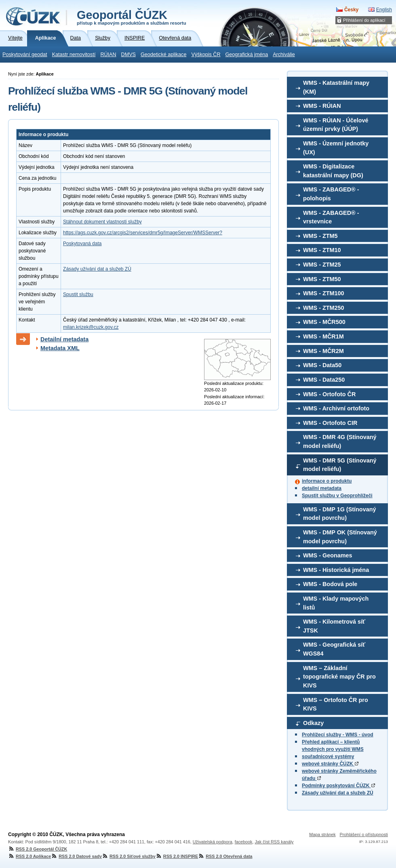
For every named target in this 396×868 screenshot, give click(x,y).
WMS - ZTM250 (324, 308)
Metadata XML (60, 348)
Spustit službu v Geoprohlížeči (337, 496)
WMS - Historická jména (336, 570)
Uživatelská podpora (213, 842)
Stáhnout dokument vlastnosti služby (102, 222)
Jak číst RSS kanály (274, 842)
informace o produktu (327, 481)
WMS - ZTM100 (324, 293)
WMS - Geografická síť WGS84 (334, 649)
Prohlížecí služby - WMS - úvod (338, 735)
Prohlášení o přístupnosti (364, 834)
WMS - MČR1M (323, 336)
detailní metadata (322, 488)
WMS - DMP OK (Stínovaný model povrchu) (340, 537)
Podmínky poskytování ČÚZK (338, 786)
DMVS (128, 55)
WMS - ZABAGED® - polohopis (331, 194)
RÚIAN (108, 55)
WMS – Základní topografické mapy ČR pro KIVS (339, 677)
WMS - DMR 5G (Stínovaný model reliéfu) (340, 465)
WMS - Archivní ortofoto (336, 408)
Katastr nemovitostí (74, 55)
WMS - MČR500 (324, 322)
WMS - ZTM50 (322, 279)
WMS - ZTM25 (322, 265)
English (384, 10)
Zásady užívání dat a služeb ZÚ (338, 793)
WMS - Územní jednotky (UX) (336, 148)
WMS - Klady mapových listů (336, 603)
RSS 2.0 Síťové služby (129, 856)
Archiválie (284, 55)
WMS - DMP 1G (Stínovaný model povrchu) (339, 514)
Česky (351, 10)
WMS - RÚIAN (322, 106)
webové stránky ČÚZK (330, 764)
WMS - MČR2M (323, 351)
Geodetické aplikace (163, 55)
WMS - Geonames (328, 555)
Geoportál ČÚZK (132, 17)
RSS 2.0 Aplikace (29, 856)
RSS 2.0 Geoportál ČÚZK (38, 849)
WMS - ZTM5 (320, 236)
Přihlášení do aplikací (364, 20)
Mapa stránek (322, 834)
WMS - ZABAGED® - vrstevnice (331, 217)
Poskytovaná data (82, 244)
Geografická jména (247, 55)
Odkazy (313, 723)
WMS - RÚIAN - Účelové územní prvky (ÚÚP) (336, 125)
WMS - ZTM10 (322, 250)
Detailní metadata (64, 339)
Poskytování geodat (25, 55)
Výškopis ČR (206, 55)
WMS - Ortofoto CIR (330, 423)
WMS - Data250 (324, 380)
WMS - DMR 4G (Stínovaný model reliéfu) (340, 441)
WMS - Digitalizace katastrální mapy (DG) (333, 171)
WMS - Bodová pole (330, 584)
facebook (244, 842)
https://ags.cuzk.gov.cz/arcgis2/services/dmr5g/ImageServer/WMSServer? (143, 233)
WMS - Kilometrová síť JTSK (334, 626)
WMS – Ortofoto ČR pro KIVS (336, 704)
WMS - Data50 (322, 365)
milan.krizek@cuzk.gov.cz (91, 327)
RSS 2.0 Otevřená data (225, 856)
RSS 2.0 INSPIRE (177, 856)
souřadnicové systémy (328, 757)
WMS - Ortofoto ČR (329, 394)
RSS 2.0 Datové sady (76, 856)
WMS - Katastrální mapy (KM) (336, 87)
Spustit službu (78, 294)
